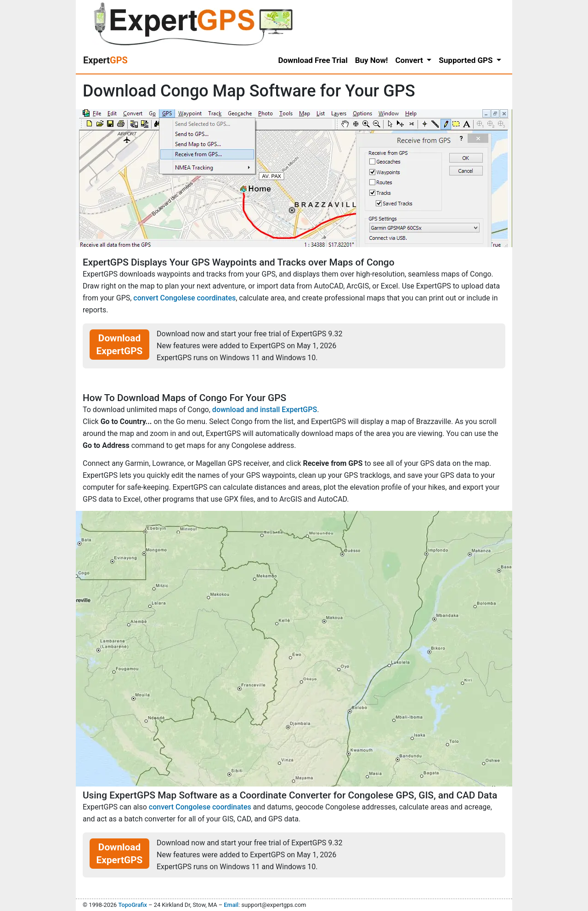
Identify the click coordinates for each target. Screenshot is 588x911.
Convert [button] (410, 60)
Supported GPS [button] (466, 60)
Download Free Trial (313, 60)
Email (231, 905)
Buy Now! (372, 60)
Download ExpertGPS (120, 345)
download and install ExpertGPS (265, 410)
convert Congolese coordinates (184, 298)
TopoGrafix (132, 905)
